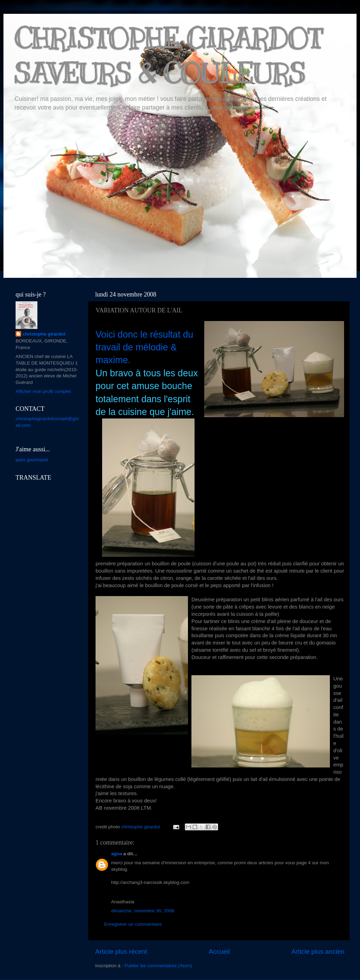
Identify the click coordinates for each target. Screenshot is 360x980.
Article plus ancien (318, 951)
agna (117, 854)
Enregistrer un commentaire (133, 924)
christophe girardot (44, 334)
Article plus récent (121, 951)
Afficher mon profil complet (43, 391)
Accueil (219, 951)
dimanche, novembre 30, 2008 (143, 911)
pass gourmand (32, 460)
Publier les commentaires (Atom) (158, 966)
